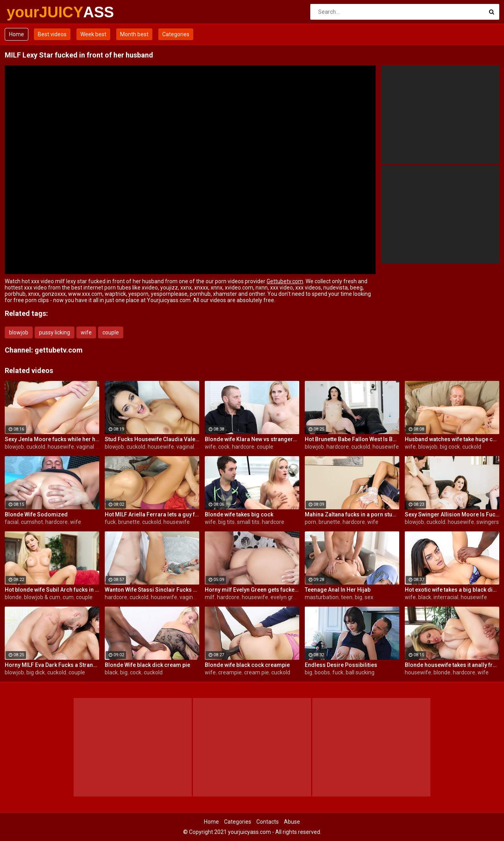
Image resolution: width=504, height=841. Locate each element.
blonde (13, 597)
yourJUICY (27, 12)
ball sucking (360, 672)
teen (347, 597)
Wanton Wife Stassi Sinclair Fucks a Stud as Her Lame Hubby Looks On (152, 590)
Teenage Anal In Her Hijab (338, 590)
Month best (134, 34)
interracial (446, 597)
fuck (110, 522)
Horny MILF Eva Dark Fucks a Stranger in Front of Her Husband (52, 665)
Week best (93, 34)
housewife (61, 447)
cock (224, 447)
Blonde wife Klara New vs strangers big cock (252, 439)
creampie (230, 672)
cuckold (36, 447)
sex (369, 597)
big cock (450, 447)
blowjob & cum (42, 597)
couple (111, 332)
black (425, 597)
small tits (248, 522)
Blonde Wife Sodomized (36, 514)
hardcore (243, 447)
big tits (226, 522)
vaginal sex (90, 447)
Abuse (292, 822)
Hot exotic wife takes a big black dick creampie (452, 590)
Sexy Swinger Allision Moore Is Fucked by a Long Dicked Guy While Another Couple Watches (452, 514)
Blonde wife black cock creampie (247, 665)
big (359, 597)
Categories (176, 34)
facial (12, 522)
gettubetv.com (59, 350)
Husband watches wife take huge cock (452, 439)
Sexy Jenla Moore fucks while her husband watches (52, 439)
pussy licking (55, 332)
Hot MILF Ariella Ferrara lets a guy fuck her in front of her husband (152, 514)
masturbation (322, 597)
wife (86, 332)
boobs (322, 672)
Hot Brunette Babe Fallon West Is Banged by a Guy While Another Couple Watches (352, 439)
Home (17, 34)
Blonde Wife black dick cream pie (147, 665)
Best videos (52, 34)
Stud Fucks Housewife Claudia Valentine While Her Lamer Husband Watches (152, 439)
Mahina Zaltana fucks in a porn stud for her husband (352, 514)
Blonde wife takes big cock (239, 514)
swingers (488, 522)
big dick (36, 672)
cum (68, 597)
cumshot (32, 522)
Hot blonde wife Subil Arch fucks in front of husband (52, 590)
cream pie (257, 672)
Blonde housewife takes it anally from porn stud (452, 665)
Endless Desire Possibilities (341, 665)
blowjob (19, 332)
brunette (129, 522)
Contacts (268, 822)
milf (210, 597)
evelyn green (286, 597)
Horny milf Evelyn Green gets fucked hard (252, 590)
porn (310, 522)
